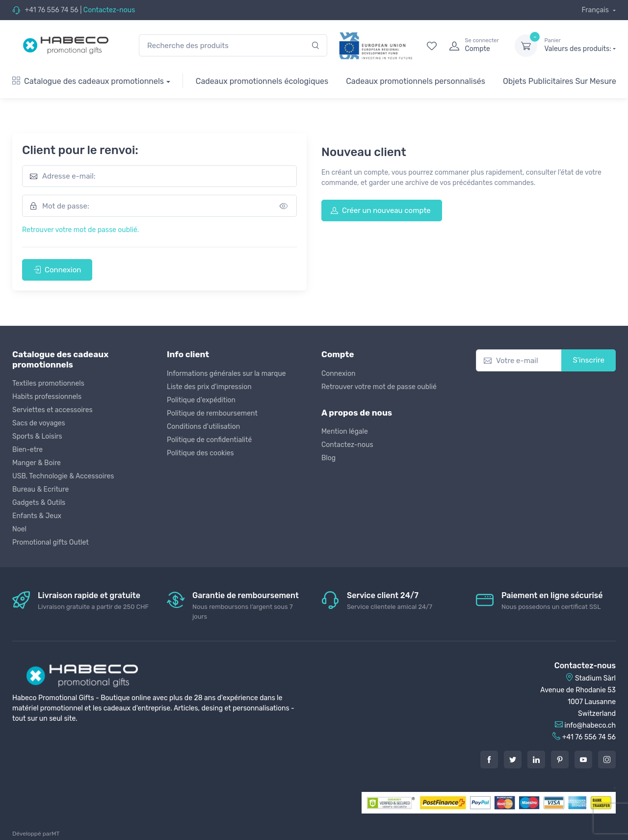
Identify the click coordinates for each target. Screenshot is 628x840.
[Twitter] (513, 760)
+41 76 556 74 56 (51, 10)
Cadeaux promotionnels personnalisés (416, 81)
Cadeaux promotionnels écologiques (262, 81)
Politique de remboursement (212, 413)
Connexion (57, 270)
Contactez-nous (109, 10)
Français (596, 10)
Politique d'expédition (201, 400)
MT (55, 834)
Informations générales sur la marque (226, 374)
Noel (19, 529)
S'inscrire (589, 360)
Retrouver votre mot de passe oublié (379, 387)
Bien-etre (27, 450)
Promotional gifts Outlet (51, 542)
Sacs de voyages (39, 423)
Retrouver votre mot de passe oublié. (80, 230)
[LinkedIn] (536, 760)
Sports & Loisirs (37, 436)
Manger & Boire (37, 463)
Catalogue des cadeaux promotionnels (88, 81)
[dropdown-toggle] (526, 46)
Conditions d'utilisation (203, 427)
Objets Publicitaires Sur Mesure (560, 81)
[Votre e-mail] (519, 360)
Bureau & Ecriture (40, 489)
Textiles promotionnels (48, 383)
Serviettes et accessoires (52, 410)
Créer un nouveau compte (381, 210)
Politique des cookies (200, 453)
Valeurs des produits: (580, 45)
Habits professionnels (47, 397)
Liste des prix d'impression (209, 387)
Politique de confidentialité (209, 440)
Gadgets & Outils (39, 503)
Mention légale (345, 432)
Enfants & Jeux (37, 516)
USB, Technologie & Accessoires (63, 476)
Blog (328, 458)
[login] (473, 46)
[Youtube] (583, 760)
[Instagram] (607, 760)
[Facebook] (489, 760)
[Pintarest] (560, 760)
